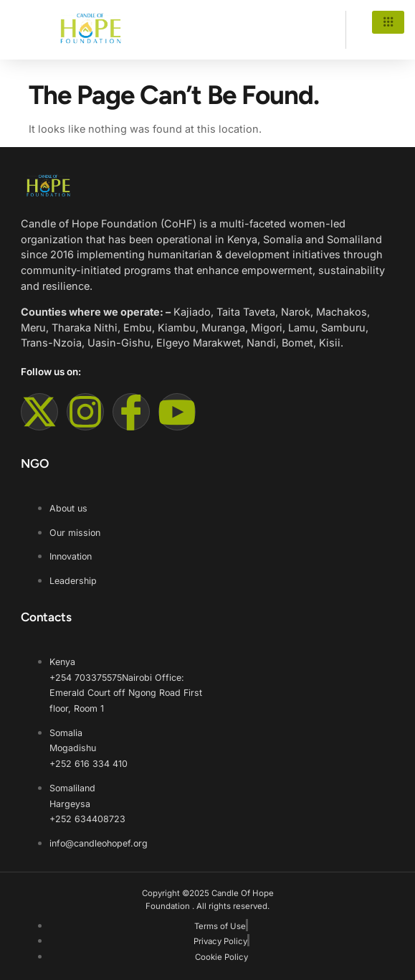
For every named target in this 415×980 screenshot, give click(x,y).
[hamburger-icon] (388, 22)
